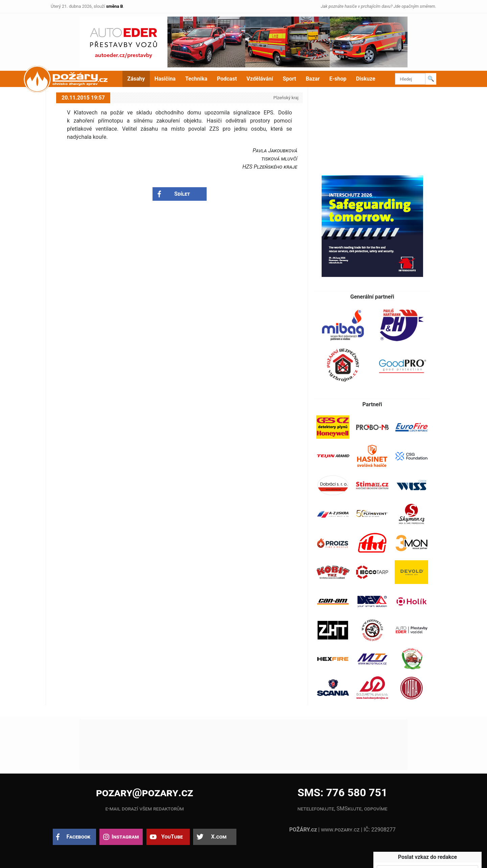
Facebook (79, 837)
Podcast (227, 79)
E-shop (338, 79)
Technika (196, 79)
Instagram (125, 837)
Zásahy (136, 79)
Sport (289, 79)
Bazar (313, 79)
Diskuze (366, 79)
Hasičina (165, 79)
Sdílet (182, 194)
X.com (219, 837)
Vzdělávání (260, 79)
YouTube (172, 837)
